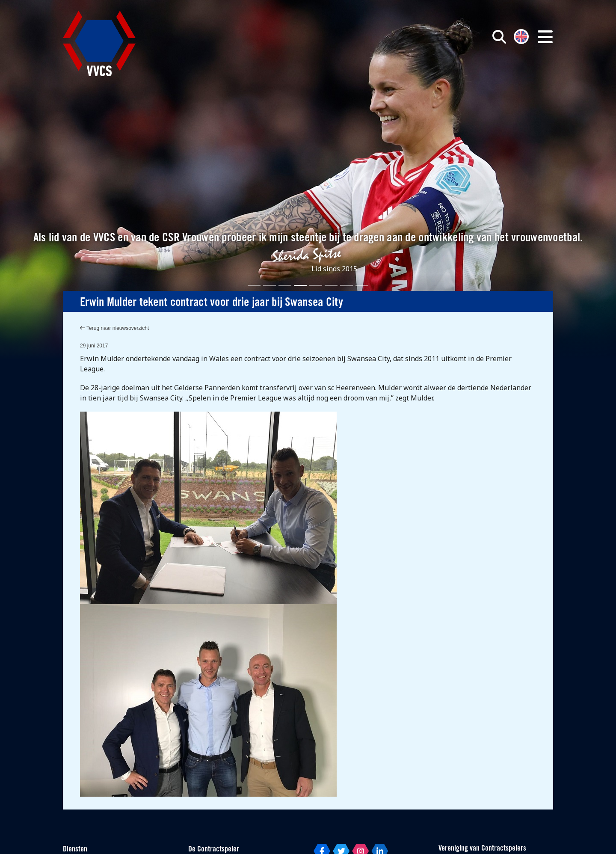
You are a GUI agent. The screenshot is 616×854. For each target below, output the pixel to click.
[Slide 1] (254, 286)
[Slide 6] (331, 286)
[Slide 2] (269, 286)
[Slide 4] (300, 286)
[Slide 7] (346, 286)
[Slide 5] (316, 286)
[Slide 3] (285, 286)
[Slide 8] (362, 286)
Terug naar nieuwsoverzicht (114, 328)
